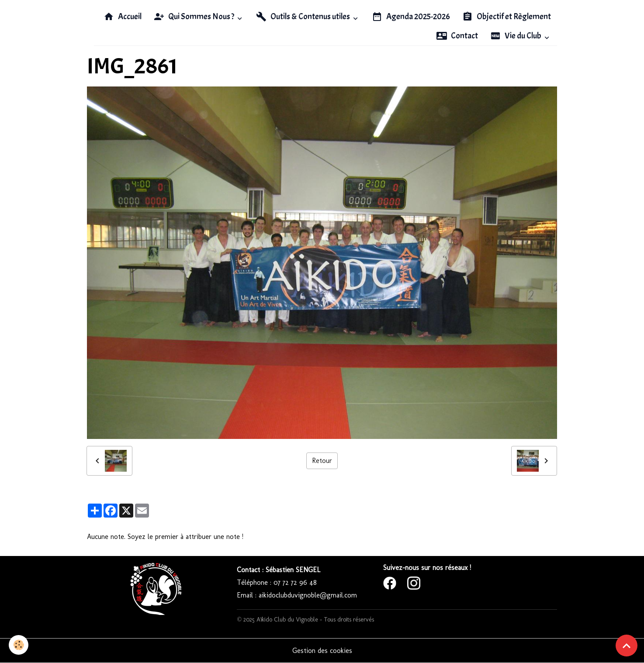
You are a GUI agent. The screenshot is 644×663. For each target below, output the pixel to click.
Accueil (123, 17)
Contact (457, 36)
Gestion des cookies (322, 651)
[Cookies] (19, 645)
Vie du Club (516, 36)
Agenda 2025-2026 (411, 17)
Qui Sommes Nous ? (195, 17)
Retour (322, 461)
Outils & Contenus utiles (304, 17)
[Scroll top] (627, 646)
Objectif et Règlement (507, 17)
